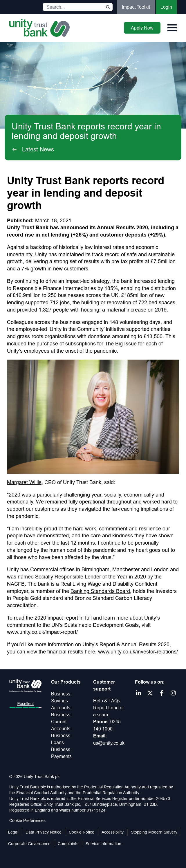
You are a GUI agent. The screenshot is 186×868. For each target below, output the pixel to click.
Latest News (33, 149)
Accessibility (113, 832)
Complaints (68, 844)
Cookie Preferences (27, 821)
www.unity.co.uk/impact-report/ (42, 632)
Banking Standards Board (100, 591)
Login (166, 7)
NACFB (16, 584)
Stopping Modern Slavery (154, 832)
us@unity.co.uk (109, 743)
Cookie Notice (82, 832)
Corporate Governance (29, 844)
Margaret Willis (24, 482)
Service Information (103, 844)
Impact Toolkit (136, 7)
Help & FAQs (107, 701)
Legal (13, 832)
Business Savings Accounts (61, 701)
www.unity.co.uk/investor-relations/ (138, 652)
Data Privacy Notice (44, 832)
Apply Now (142, 28)
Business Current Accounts (61, 721)
